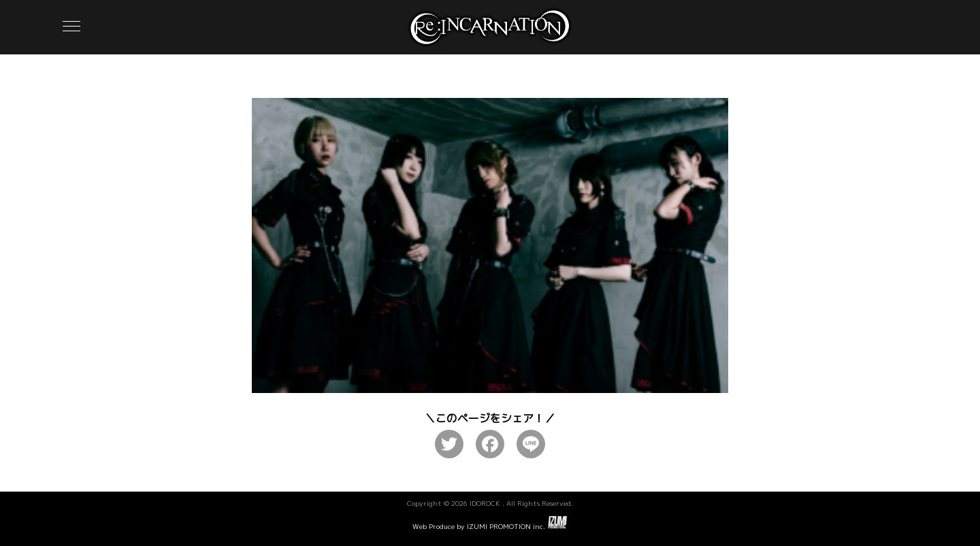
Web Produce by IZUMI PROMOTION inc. (490, 523)
